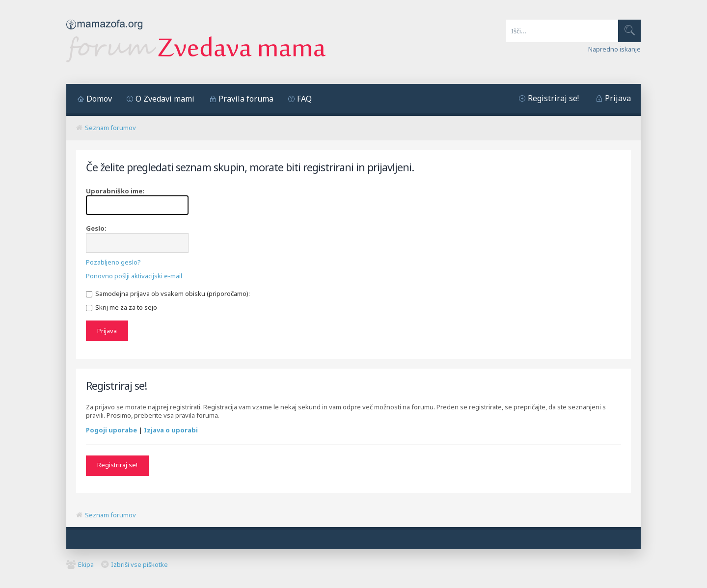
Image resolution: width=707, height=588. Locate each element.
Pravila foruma (246, 99)
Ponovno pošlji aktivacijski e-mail (134, 276)
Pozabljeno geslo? (113, 262)
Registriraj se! (553, 98)
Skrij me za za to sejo (122, 307)
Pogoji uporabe (111, 429)
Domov (99, 99)
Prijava (618, 98)
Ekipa (86, 564)
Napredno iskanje (614, 49)
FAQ (304, 99)
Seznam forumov (110, 128)
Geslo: (96, 228)
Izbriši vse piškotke (139, 564)
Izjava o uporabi (171, 429)
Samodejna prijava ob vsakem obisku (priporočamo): (168, 294)
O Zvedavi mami (165, 99)
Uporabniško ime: (115, 191)
